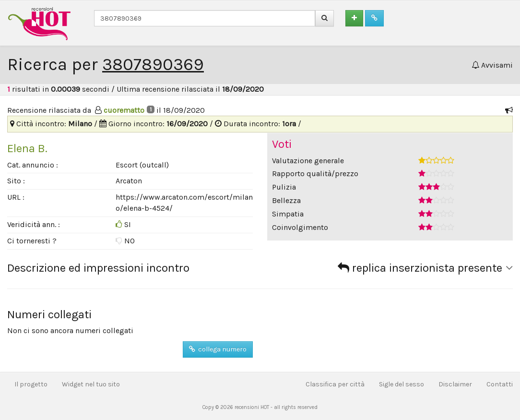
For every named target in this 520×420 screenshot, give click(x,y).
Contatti (500, 384)
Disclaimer (455, 384)
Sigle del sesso (402, 384)
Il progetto (31, 384)
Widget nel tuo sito (91, 384)
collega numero (218, 349)
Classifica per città (335, 384)
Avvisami (492, 65)
